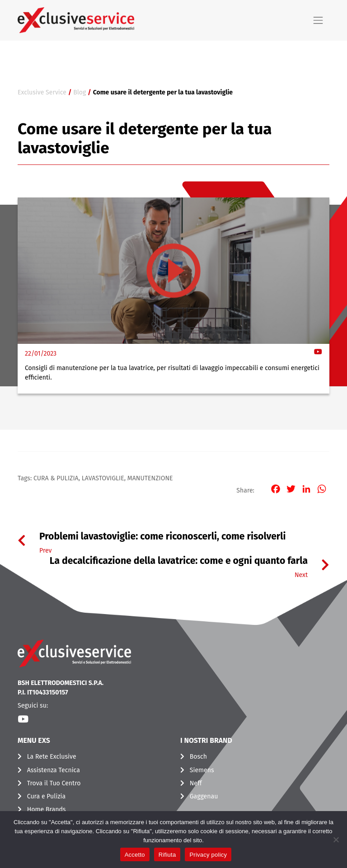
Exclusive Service (42, 92)
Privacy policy (208, 855)
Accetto (135, 855)
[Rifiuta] (336, 840)
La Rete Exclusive (52, 757)
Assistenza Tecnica (54, 770)
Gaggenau (204, 796)
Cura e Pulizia (46, 796)
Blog (80, 92)
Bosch (198, 757)
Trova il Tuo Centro (54, 783)
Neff (196, 783)
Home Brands (47, 809)
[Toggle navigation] (318, 20)
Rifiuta (167, 855)
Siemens (202, 770)
